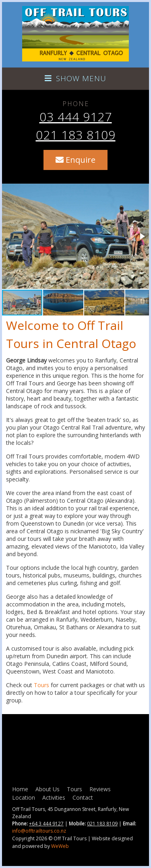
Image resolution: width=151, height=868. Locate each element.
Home (20, 789)
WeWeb (60, 846)
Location (24, 797)
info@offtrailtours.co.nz (39, 831)
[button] (142, 236)
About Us (48, 789)
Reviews (100, 789)
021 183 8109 (76, 135)
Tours (41, 685)
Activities (54, 797)
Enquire (75, 160)
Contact (83, 797)
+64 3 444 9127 (46, 824)
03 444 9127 (76, 117)
